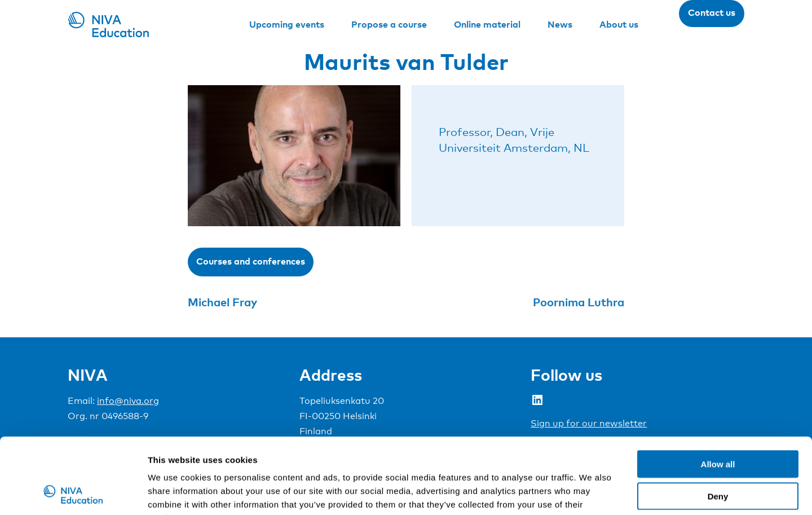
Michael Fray (222, 302)
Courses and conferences (251, 261)
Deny (718, 425)
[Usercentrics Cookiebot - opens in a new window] (73, 493)
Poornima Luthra (579, 302)
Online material (487, 24)
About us (619, 24)
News (560, 24)
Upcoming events (287, 24)
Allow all (718, 393)
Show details (592, 493)
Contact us (712, 12)
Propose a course (389, 24)
